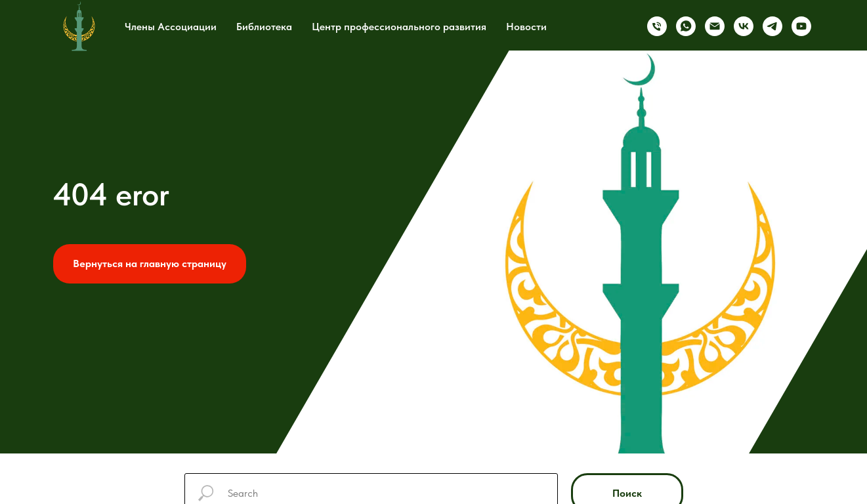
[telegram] (772, 26)
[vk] (744, 26)
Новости (526, 27)
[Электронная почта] (715, 26)
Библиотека (264, 27)
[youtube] (801, 26)
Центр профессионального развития (399, 27)
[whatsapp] (686, 26)
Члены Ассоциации (171, 27)
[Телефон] (657, 26)
